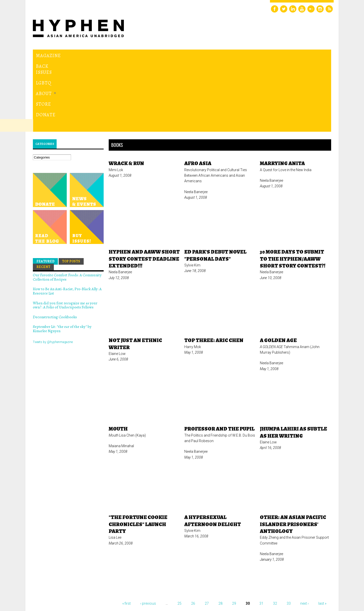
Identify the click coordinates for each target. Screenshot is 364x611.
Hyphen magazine (56, 586)
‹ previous (148, 534)
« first (127, 534)
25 (179, 534)
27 (207, 534)
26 (193, 534)
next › (304, 534)
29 (234, 534)
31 (261, 534)
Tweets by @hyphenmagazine (53, 272)
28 (220, 534)
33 (289, 534)
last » (322, 534)
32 (275, 534)
